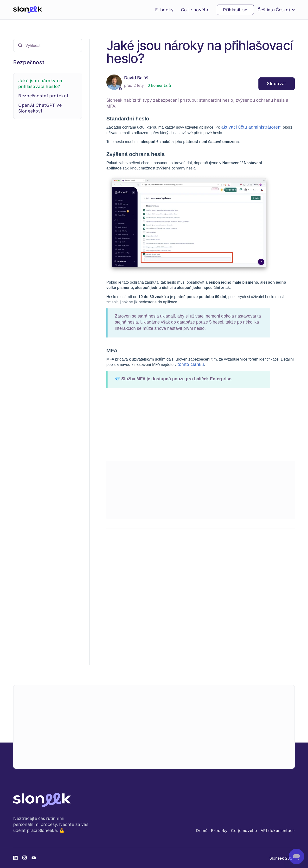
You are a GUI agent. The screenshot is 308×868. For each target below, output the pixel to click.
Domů (202, 831)
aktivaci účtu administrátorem (251, 127)
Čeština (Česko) (276, 10)
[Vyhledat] (48, 45)
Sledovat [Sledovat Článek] (277, 84)
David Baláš (136, 78)
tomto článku (191, 364)
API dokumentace (278, 831)
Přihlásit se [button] (235, 10)
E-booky (164, 10)
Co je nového (195, 10)
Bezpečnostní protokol (43, 96)
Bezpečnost (29, 62)
